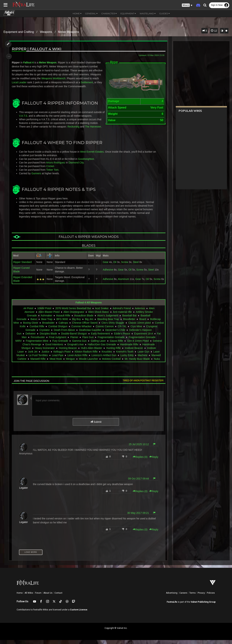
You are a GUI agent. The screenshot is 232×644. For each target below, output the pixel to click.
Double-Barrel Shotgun (74, 338)
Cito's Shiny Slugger (122, 327)
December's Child (126, 334)
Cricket (51, 170)
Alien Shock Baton (98, 316)
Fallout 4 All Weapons (89, 306)
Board (142, 323)
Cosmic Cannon (125, 330)
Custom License (79, 614)
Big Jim (89, 323)
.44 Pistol (28, 312)
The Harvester (94, 131)
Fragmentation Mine (37, 345)
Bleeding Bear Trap (108, 323)
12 (214, 31)
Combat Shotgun (78, 330)
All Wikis (29, 597)
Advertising (172, 597)
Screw (123, 266)
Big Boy (76, 323)
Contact (58, 597)
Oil (113, 266)
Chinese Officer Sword (94, 327)
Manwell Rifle (38, 363)
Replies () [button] (139, 461)
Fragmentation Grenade (111, 341)
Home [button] (77, 13)
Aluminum (122, 283)
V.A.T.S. (27, 120)
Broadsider (58, 327)
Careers (183, 597)
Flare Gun (88, 341)
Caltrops (73, 327)
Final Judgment (57, 341)
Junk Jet (32, 356)
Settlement (19, 86)
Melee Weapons (68, 32)
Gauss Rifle (116, 345)
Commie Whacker (102, 330)
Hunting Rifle (113, 352)
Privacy (201, 597)
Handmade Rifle (129, 348)
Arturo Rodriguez (57, 167)
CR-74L (142, 330)
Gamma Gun (79, 345)
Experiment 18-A (143, 338)
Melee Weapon (49, 62)
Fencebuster (38, 341)
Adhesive (107, 274)
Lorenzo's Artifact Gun (104, 359)
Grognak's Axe (75, 348)
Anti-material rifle (122, 316)
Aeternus (140, 312)
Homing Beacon (68, 352)
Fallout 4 (29, 62)
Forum (38, 597)
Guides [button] (165, 13)
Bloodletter (129, 323)
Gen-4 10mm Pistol (138, 345)
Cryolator (55, 334)
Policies (211, 597)
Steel (135, 266)
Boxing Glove (40, 327)
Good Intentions (54, 348)
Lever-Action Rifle (77, 359)
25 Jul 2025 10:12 (138, 448)
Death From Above (75, 334)
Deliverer (30, 338)
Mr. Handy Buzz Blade (137, 363)
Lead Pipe (57, 359)
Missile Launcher (88, 363)
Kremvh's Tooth (125, 356)
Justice (45, 356)
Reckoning (74, 131)
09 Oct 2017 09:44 (137, 483)
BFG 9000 (62, 323)
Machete (142, 359)
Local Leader (30, 82)
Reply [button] (152, 461)
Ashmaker (46, 319)
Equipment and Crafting (19, 32)
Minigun (70, 363)
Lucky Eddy (127, 359)
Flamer (74, 341)
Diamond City (77, 167)
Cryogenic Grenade (35, 334)
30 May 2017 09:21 (137, 517)
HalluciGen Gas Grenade (102, 348)
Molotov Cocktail (111, 363)
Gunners (37, 177)
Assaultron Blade (84, 319)
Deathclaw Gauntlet (101, 334)
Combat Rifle (57, 330)
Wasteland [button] (148, 13)
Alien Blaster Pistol (49, 316)
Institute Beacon (134, 352)
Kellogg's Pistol (62, 356)
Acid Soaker (102, 312)
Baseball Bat (129, 319)
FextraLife (172, 606)
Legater (25, 492)
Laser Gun (143, 356)
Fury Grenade (60, 345)
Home (20, 597)
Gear (104, 266)
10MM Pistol (44, 312)
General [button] (91, 13)
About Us (48, 597)
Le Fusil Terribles (38, 359)
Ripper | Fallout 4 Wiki (37, 49)
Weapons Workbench (66, 78)
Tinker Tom (53, 174)
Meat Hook (56, 363)
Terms (192, 597)
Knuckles (107, 356)
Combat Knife (38, 330)
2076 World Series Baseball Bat (73, 312)
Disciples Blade (48, 338)
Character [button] (109, 13)
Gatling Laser (98, 345)
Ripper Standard (23, 266)
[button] (187, 5)
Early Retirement (100, 338)
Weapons (46, 32)
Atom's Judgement (108, 319)
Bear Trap (47, 323)
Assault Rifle (63, 319)
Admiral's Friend (122, 312)
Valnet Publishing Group (203, 606)
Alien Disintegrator (74, 316)
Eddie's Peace (122, 338)
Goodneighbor (87, 163)
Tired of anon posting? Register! (142, 384)
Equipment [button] (128, 13)
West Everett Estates (93, 156)
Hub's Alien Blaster (91, 352)
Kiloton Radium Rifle (86, 356)
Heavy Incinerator (45, 352)
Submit (96, 426)
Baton (34, 323)
